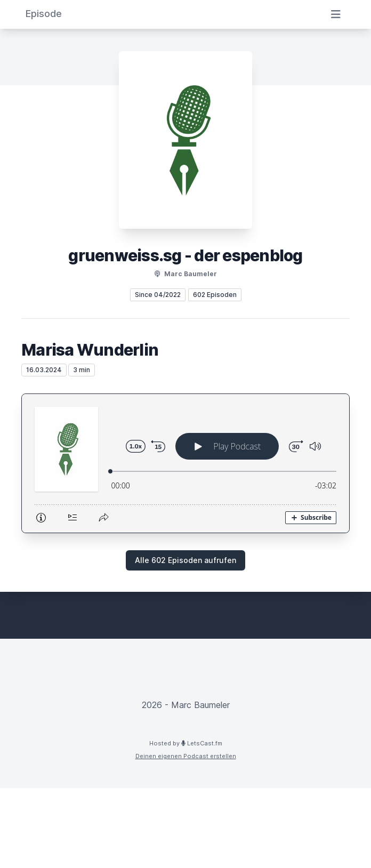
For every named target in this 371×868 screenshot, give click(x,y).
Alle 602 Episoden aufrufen (185, 560)
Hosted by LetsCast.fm (186, 743)
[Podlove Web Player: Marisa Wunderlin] (185, 463)
